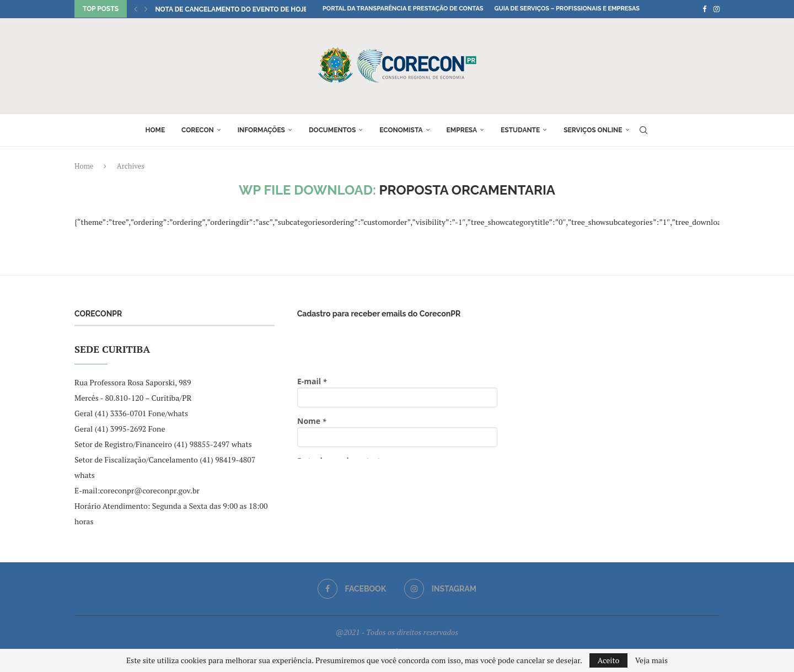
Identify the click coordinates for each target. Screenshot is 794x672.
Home (155, 130)
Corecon (198, 130)
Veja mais (651, 660)
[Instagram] (717, 9)
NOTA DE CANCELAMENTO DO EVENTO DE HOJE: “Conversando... (262, 9)
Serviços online (593, 130)
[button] (136, 9)
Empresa (462, 130)
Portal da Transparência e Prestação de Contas (403, 9)
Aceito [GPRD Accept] (609, 660)
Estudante (520, 130)
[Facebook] (704, 9)
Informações (261, 130)
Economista (401, 130)
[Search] (643, 130)
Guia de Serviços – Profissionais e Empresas (567, 9)
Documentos (332, 130)
